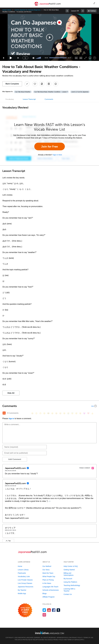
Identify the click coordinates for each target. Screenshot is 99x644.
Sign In (11, 419)
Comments (49, 99)
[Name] (25, 447)
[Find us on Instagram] (44, 615)
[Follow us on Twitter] (44, 610)
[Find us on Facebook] (54, 610)
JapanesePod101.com (64, 638)
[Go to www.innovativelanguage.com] (50, 633)
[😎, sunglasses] (48, 413)
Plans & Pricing (48, 580)
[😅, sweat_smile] (60, 413)
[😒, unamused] (44, 413)
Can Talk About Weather (23, 92)
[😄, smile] (32, 413)
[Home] (47, 5)
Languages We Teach (50, 587)
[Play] (11, 58)
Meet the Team (48, 573)
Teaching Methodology (72, 585)
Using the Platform (70, 582)
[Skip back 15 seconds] (4, 58)
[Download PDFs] (49, 84)
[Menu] (4, 4)
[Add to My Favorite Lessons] (35, 84)
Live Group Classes (25, 583)
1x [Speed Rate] (25, 58)
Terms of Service (74, 640)
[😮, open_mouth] (80, 413)
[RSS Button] (4, 413)
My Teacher (22, 590)
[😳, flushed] (36, 413)
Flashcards (22, 573)
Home (20, 566)
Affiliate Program (49, 597)
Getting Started (69, 570)
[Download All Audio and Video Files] (56, 84)
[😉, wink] (64, 413)
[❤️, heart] (88, 413)
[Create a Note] (42, 84)
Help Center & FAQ (71, 566)
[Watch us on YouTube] (49, 610)
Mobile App (22, 593)
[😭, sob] (68, 413)
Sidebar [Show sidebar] (93, 11)
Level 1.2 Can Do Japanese (80, 92)
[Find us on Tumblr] (58, 610)
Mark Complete (12, 84)
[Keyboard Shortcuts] (95, 58)
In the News (47, 583)
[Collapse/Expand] (49, 406)
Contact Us (68, 594)
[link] (67, 11)
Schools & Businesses (51, 590)
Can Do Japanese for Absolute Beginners (27, 10)
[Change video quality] (81, 58)
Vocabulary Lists (24, 576)
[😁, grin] (40, 413)
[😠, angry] (52, 413)
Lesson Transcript (29, 99)
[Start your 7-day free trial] (25, 610)
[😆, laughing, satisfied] (56, 413)
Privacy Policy (77, 638)
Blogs (45, 593)
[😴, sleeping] (76, 413)
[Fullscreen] (85, 58)
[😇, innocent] (72, 413)
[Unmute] (34, 58)
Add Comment (15, 459)
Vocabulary (10, 99)
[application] (49, 37)
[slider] (39, 58)
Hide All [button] (11, 393)
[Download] (90, 58)
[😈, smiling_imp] (84, 413)
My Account (68, 579)
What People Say (49, 576)
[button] (95, 4)
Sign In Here (57, 155)
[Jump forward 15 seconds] (18, 58)
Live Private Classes (25, 580)
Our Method (47, 566)
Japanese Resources (26, 587)
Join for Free (49, 146)
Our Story (46, 570)
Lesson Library (7, 10)
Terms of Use (88, 638)
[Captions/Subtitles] (76, 58)
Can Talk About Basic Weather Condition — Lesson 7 (51, 92)
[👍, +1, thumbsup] (92, 413)
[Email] (25, 453)
